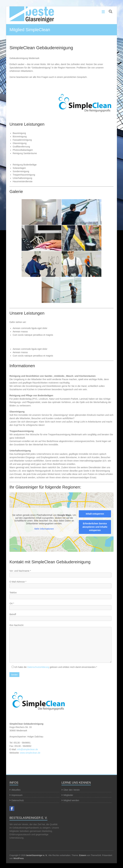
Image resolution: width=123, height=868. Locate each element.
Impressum (17, 795)
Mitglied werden (71, 800)
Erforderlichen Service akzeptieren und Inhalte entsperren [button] (95, 527)
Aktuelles (16, 790)
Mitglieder (68, 795)
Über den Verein (72, 790)
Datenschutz (18, 800)
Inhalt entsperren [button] (95, 514)
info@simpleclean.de (28, 749)
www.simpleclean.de (30, 753)
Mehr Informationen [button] (44, 529)
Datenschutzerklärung (38, 667)
